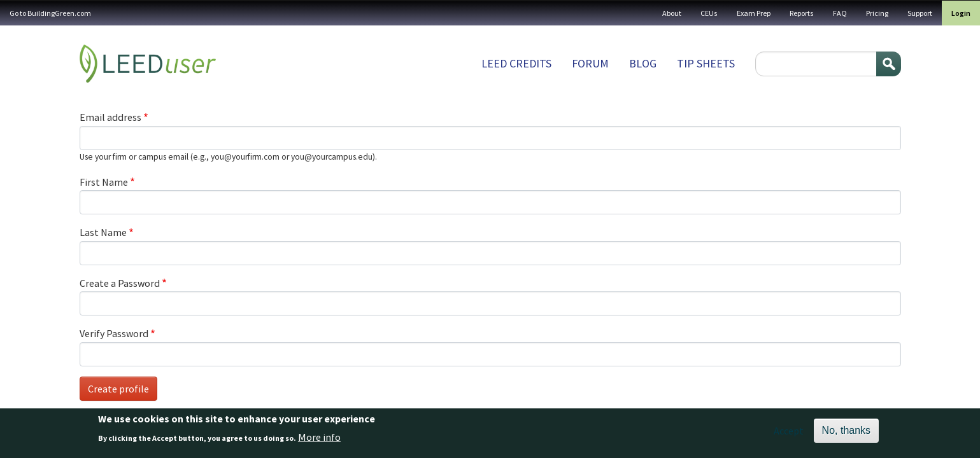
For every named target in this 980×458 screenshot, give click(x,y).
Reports (802, 13)
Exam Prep (754, 13)
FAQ (840, 13)
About (672, 13)
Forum (590, 63)
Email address (110, 117)
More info (319, 440)
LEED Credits (516, 63)
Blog (643, 63)
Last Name (103, 232)
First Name (104, 182)
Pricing (877, 13)
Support (920, 13)
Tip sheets (706, 63)
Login (961, 13)
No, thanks (846, 434)
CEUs (709, 13)
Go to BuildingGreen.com (50, 13)
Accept (789, 434)
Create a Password (120, 283)
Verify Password (114, 333)
